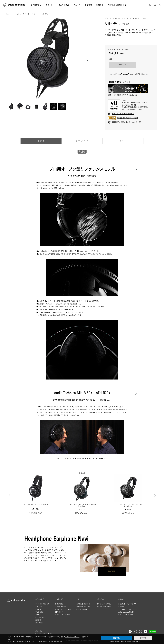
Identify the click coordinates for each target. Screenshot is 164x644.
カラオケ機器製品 (61, 607)
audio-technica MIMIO (126, 612)
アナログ (38, 615)
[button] (87, 60)
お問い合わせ (101, 599)
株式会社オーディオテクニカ (127, 604)
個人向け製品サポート (84, 604)
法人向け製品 (64, 5)
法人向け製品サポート (84, 607)
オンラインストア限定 (42, 604)
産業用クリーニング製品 (63, 609)
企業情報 (88, 5)
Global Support (82, 609)
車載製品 (38, 620)
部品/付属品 (39, 623)
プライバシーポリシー (72, 637)
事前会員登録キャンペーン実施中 (127, 118)
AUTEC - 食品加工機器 (126, 615)
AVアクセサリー (41, 617)
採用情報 (100, 5)
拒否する (143, 638)
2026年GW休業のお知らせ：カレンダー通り (127, 122)
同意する (116, 638)
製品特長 (41, 141)
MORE (112, 571)
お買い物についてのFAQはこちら (123, 114)
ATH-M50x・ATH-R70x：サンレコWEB (88, 459)
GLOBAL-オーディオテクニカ (128, 609)
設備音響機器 (59, 604)
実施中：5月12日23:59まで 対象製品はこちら (123, 95)
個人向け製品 (36, 5)
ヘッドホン (39, 607)
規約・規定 (39, 631)
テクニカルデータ (82, 141)
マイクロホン (40, 612)
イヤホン (38, 609)
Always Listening (117, 5)
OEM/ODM (59, 612)
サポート (49, 5)
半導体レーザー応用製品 (63, 615)
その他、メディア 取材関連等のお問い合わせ (104, 605)
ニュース (77, 5)
